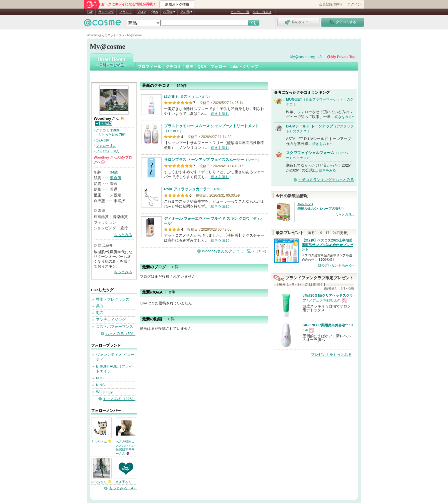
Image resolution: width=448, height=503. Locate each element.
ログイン (354, 4)
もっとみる (123, 235)
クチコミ (173, 67)
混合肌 (116, 178)
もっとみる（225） (119, 399)
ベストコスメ (262, 12)
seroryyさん (101, 482)
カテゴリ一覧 (240, 12)
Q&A (155, 12)
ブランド (125, 12)
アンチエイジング (111, 320)
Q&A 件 (102, 140)
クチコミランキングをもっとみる (326, 180)
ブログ (142, 12)
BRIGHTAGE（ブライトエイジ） (114, 369)
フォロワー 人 (107, 151)
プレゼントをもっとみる (331, 355)
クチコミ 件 (108, 130)
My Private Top (343, 57)
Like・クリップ (244, 67)
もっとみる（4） (123, 488)
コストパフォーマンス (115, 327)
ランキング (106, 12)
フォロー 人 (106, 146)
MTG (100, 378)
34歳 (114, 172)
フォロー (218, 67)
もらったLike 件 (112, 135)
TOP (90, 12)
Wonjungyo (105, 392)
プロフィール (149, 67)
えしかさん (101, 442)
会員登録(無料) (330, 4)
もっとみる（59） (120, 334)
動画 (189, 67)
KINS (100, 385)
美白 (100, 306)
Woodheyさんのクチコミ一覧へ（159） (235, 251)
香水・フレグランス (113, 299)
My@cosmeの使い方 (306, 57)
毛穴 (100, 313)
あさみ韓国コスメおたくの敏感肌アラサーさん (125, 448)
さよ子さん (124, 482)
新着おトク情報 (177, 5)
